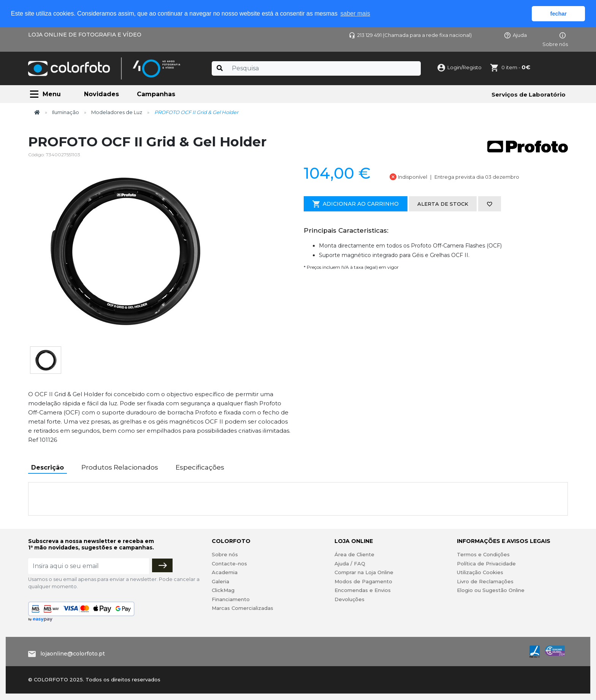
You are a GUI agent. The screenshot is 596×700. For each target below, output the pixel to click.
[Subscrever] (162, 565)
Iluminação (66, 112)
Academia (225, 572)
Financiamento (231, 599)
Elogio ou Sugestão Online (491, 590)
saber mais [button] (355, 13)
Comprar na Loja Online (364, 572)
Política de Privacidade (486, 563)
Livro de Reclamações (485, 581)
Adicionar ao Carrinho (356, 204)
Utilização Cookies (480, 572)
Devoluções (350, 599)
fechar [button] (559, 14)
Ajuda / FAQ (350, 563)
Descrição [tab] (48, 467)
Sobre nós (225, 554)
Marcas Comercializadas (243, 608)
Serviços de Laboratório (529, 94)
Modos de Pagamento (363, 581)
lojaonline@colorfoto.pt (73, 654)
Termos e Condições (483, 554)
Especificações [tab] (200, 467)
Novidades (101, 94)
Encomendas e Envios (363, 590)
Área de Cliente (354, 554)
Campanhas (156, 94)
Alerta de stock (443, 204)
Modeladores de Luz (117, 112)
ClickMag (223, 590)
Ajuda (516, 35)
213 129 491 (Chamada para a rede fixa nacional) (410, 35)
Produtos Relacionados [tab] (120, 467)
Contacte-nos (229, 563)
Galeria (220, 581)
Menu (52, 94)
